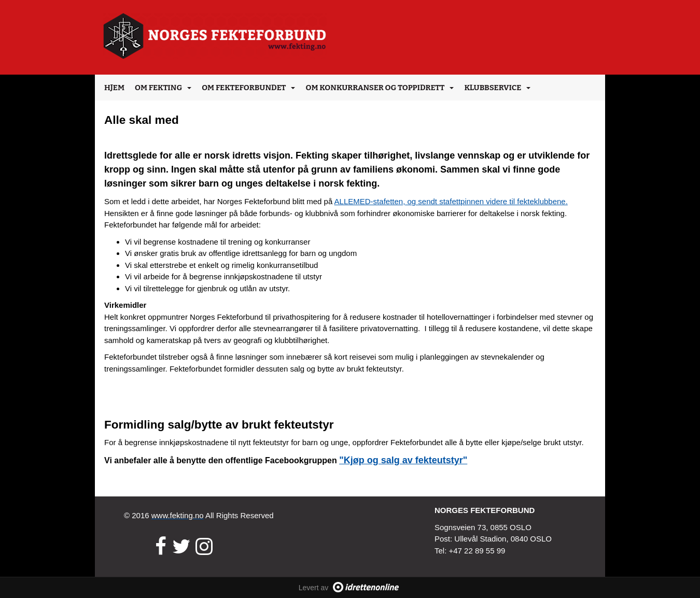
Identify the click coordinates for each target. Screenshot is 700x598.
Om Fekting (163, 88)
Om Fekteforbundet (248, 88)
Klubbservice (497, 88)
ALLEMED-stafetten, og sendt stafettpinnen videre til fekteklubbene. (451, 201)
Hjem (114, 88)
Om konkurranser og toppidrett (380, 88)
